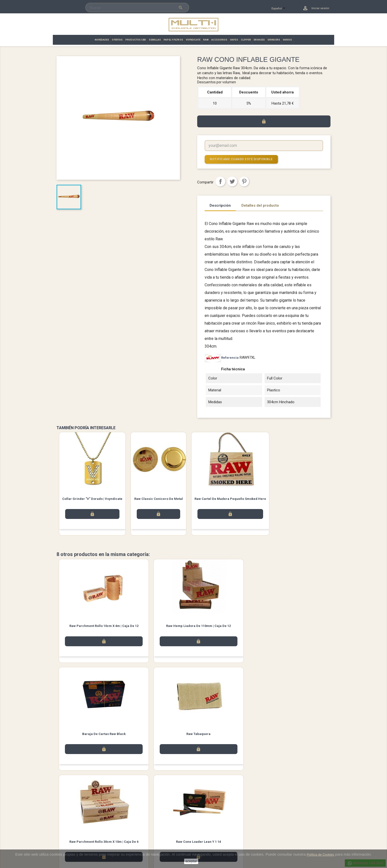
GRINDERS (274, 40)
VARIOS (288, 40)
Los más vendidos (70, 827)
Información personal (213, 820)
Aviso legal (135, 820)
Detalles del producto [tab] (260, 205)
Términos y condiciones (144, 827)
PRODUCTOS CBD (136, 40)
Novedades (65, 820)
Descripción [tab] (220, 205)
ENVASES (259, 40)
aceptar (191, 861)
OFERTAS (117, 40)
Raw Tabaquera (296, 626)
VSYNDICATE (193, 40)
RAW (206, 40)
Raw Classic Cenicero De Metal (159, 499)
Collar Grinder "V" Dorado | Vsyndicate (92, 499)
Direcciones (206, 839)
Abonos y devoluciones (214, 833)
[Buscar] (137, 8)
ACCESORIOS (219, 40)
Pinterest (244, 181)
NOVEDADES (102, 40)
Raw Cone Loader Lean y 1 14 (159, 735)
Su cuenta (206, 813)
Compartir (220, 181)
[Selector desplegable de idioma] (281, 9)
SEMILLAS (155, 40)
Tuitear (232, 181)
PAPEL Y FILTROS (173, 40)
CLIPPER (246, 40)
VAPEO (234, 40)
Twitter (100, 795)
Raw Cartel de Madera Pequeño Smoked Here (230, 499)
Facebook (86, 795)
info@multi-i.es (286, 849)
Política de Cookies (320, 855)
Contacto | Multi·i (139, 833)
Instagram (114, 795)
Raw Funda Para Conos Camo (296, 735)
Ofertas (62, 833)
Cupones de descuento (214, 846)
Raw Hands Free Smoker (228, 735)
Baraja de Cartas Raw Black (228, 626)
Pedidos (203, 827)
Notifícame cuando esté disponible (239, 159)
